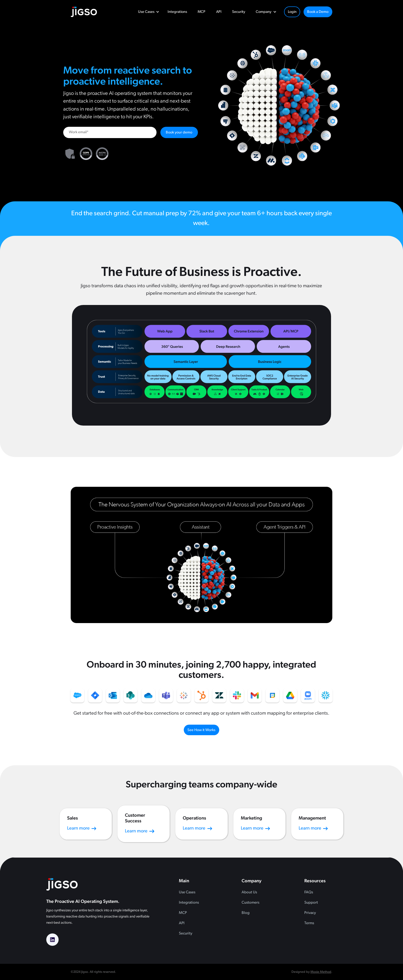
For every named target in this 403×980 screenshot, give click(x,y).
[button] (147, 12)
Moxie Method (321, 972)
